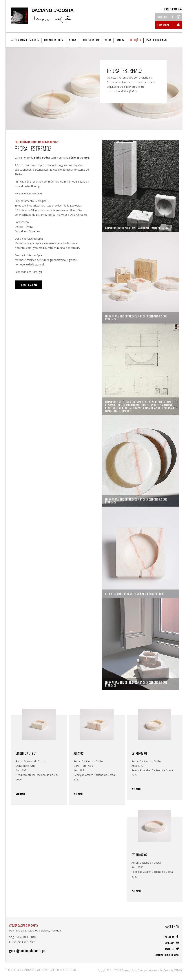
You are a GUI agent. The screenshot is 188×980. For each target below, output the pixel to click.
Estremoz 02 (139, 855)
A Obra (73, 40)
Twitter (172, 949)
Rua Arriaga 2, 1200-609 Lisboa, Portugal (35, 930)
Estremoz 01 (139, 753)
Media (108, 40)
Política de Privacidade (42, 970)
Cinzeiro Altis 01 (26, 753)
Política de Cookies (66, 970)
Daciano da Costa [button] (54, 40)
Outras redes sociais (167, 955)
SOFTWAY (178, 970)
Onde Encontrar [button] (91, 40)
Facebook (171, 937)
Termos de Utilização (17, 970)
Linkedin (172, 943)
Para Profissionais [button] (156, 40)
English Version (173, 9)
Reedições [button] (135, 40)
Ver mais (21, 794)
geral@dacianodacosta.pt (27, 951)
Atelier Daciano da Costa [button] (25, 40)
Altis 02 (79, 753)
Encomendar (28, 285)
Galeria (121, 40)
